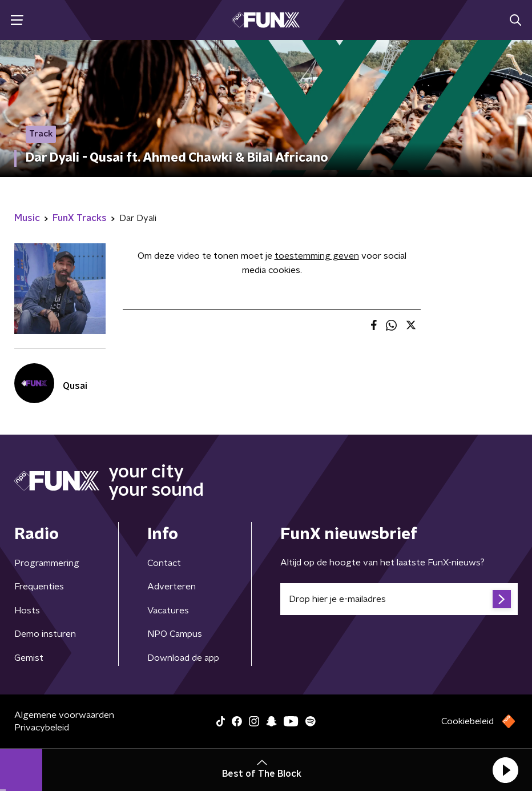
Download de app (183, 658)
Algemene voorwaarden (64, 715)
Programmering (47, 563)
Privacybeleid (42, 728)
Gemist (29, 658)
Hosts (27, 611)
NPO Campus (175, 634)
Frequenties (39, 587)
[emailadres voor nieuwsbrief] (399, 599)
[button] (505, 770)
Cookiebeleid (467, 721)
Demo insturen (45, 634)
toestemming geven (317, 256)
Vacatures (168, 611)
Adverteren (172, 587)
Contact (164, 563)
